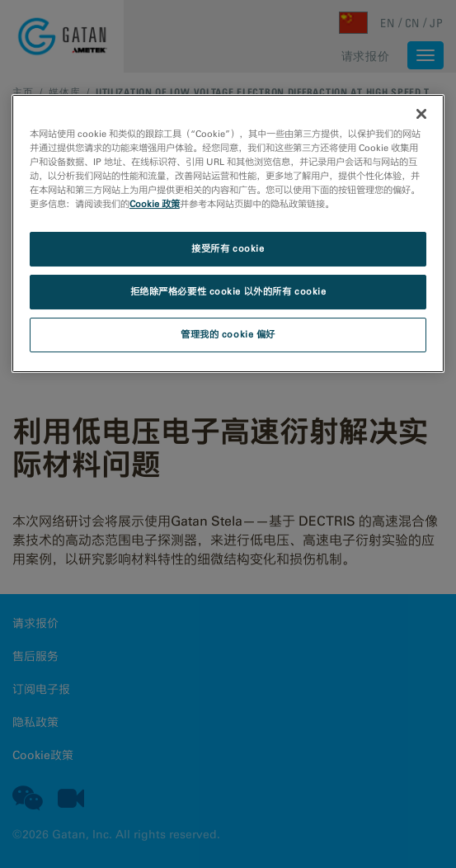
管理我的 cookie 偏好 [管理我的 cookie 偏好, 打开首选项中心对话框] (228, 334)
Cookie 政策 (155, 204)
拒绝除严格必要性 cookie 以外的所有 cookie (228, 291)
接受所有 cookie (228, 248)
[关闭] (421, 114)
